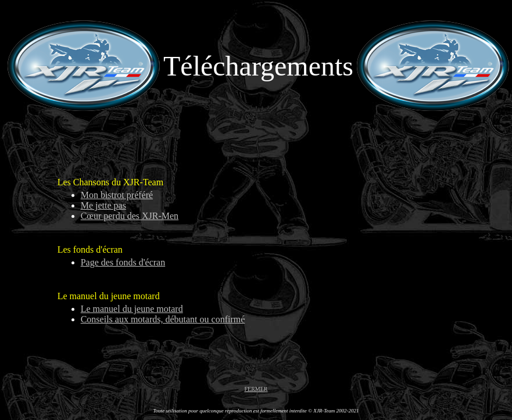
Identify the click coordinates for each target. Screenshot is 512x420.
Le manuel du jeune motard (132, 309)
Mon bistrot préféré (117, 195)
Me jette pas (103, 205)
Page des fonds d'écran (123, 262)
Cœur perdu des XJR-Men (130, 216)
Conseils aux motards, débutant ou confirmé (163, 319)
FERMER (256, 389)
